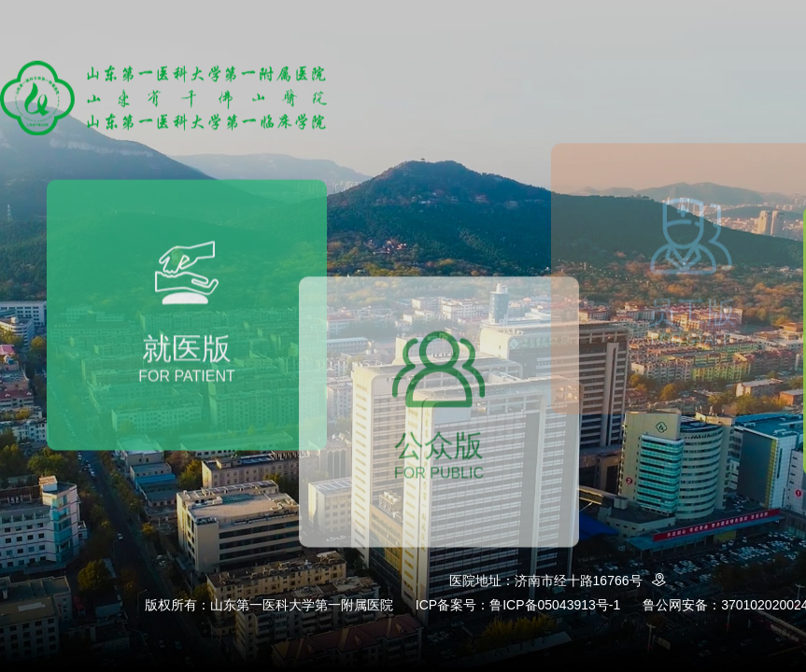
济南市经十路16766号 (594, 581)
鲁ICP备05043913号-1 (555, 605)
